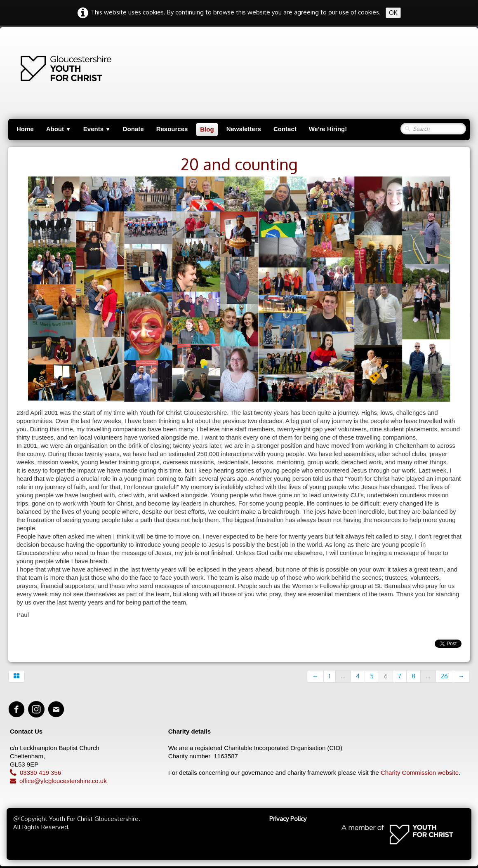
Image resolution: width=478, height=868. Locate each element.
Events (97, 129)
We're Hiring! (328, 129)
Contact (285, 129)
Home (25, 129)
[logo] (28, 68)
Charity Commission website (420, 773)
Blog (207, 129)
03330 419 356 (35, 773)
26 (444, 676)
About (59, 129)
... (343, 676)
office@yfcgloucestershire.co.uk (58, 781)
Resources (172, 129)
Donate (133, 129)
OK (393, 13)
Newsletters (244, 129)
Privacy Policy (288, 819)
